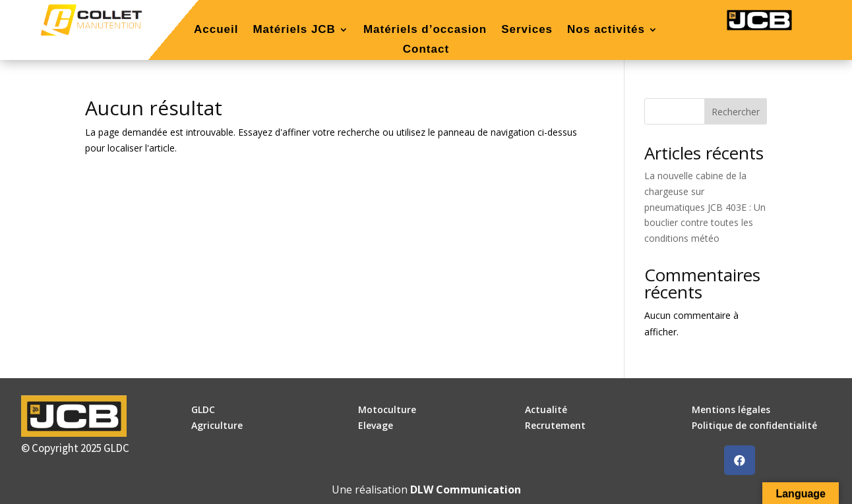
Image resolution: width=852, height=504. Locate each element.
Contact (426, 50)
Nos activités (606, 30)
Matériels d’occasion (425, 30)
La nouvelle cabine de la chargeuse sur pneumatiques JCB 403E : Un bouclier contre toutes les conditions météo (705, 207)
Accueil (216, 30)
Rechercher (736, 112)
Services (527, 30)
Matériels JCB (294, 30)
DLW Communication (466, 490)
